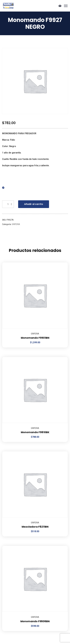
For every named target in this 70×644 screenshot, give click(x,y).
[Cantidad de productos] (8, 204)
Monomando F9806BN (35, 621)
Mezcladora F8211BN (35, 527)
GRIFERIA (16, 224)
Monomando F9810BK (35, 432)
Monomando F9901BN (35, 338)
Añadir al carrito (34, 204)
